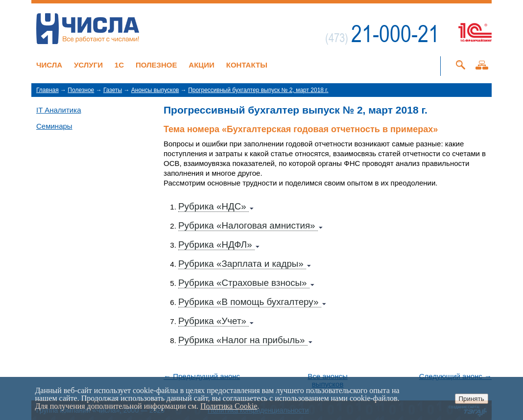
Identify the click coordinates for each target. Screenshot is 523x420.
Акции (202, 65)
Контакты (247, 65)
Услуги (88, 65)
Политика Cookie (229, 406)
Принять (472, 399)
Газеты (113, 90)
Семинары (54, 126)
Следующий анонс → (455, 376)
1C (119, 65)
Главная (48, 90)
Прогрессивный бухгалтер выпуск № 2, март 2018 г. (258, 90)
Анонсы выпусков (155, 90)
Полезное (156, 65)
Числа (49, 65)
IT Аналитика (59, 110)
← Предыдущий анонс (202, 376)
